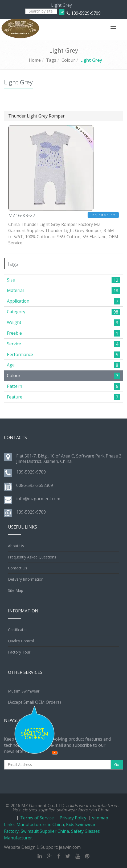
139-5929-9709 (86, 13)
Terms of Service (37, 818)
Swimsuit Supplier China (45, 831)
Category (16, 312)
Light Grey (91, 60)
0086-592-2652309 (35, 485)
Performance (20, 354)
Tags (51, 60)
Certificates (18, 630)
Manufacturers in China (40, 824)
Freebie (14, 333)
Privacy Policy (73, 818)
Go (62, 12)
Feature (15, 397)
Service (14, 344)
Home (35, 60)
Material (15, 290)
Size (11, 280)
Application (18, 301)
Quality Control (21, 641)
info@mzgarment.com (38, 499)
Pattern (15, 386)
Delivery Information (26, 579)
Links (9, 824)
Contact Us (18, 568)
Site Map (16, 590)
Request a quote (103, 215)
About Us (16, 546)
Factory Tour (19, 652)
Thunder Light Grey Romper (36, 116)
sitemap (100, 818)
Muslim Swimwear (24, 691)
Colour (68, 60)
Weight (14, 322)
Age (11, 365)
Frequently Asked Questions (32, 557)
